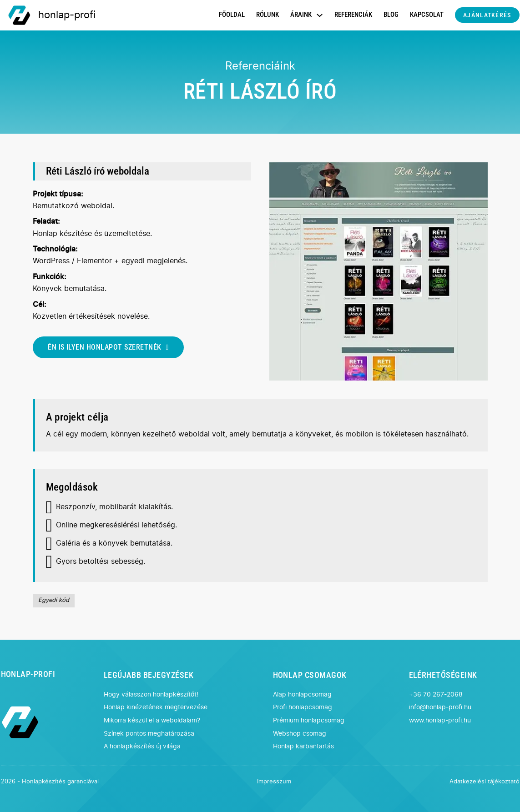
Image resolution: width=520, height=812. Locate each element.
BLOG (391, 15)
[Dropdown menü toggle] (320, 15)
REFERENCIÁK (353, 15)
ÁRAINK (301, 15)
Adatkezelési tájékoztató (485, 782)
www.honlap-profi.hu (440, 720)
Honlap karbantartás (303, 746)
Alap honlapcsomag (302, 694)
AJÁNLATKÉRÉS (487, 15)
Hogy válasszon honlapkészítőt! (151, 694)
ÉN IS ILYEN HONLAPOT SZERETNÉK (108, 347)
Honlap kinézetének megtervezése (156, 707)
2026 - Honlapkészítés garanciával (50, 782)
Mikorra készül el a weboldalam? (152, 720)
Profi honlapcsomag (303, 707)
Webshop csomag (300, 734)
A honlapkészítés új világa (142, 746)
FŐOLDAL (232, 15)
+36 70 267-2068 (436, 694)
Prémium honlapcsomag (309, 720)
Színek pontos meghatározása (149, 734)
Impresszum (274, 782)
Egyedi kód (54, 600)
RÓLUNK (268, 15)
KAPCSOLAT (427, 15)
